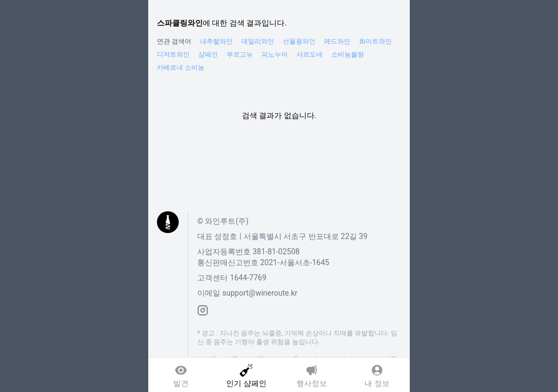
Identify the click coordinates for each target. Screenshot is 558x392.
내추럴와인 (216, 41)
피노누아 (275, 54)
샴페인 (208, 54)
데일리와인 (258, 41)
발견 (181, 382)
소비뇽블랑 (348, 54)
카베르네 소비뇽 (181, 68)
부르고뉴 (240, 54)
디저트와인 (173, 54)
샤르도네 (310, 54)
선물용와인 (299, 41)
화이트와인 (375, 41)
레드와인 (337, 41)
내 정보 (377, 382)
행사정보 (312, 382)
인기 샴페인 (246, 382)
